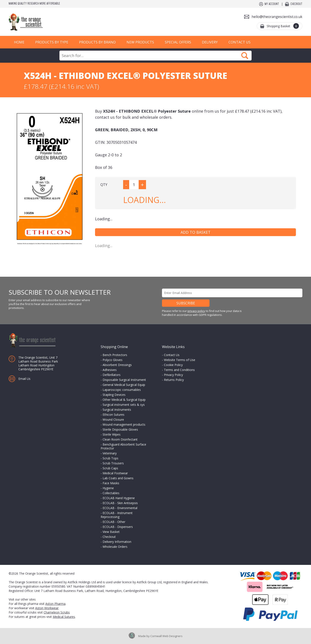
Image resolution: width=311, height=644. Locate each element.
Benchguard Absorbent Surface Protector (123, 446)
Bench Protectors (115, 355)
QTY (104, 185)
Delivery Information (117, 542)
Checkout (296, 4)
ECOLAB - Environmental (120, 508)
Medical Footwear (115, 473)
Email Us (24, 379)
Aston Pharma (55, 604)
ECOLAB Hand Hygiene (119, 498)
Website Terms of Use (180, 360)
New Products (140, 42)
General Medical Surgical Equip (124, 385)
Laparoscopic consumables (122, 390)
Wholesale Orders (115, 547)
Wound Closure (113, 419)
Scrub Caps (110, 468)
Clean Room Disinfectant (120, 439)
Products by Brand (97, 42)
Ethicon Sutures (113, 415)
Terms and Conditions (179, 370)
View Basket (111, 532)
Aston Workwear (47, 608)
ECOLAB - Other (114, 522)
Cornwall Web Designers (166, 636)
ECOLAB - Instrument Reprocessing (117, 515)
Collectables (111, 493)
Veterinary (110, 453)
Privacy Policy (173, 375)
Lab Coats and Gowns (118, 478)
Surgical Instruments (117, 410)
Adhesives (110, 370)
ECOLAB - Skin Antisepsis (120, 503)
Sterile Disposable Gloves (120, 429)
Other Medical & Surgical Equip (124, 400)
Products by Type (52, 42)
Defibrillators (112, 375)
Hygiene (108, 488)
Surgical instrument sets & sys (124, 405)
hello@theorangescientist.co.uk (277, 17)
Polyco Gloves (113, 360)
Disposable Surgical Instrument (124, 380)
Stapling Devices (114, 395)
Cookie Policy (173, 365)
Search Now (245, 56)
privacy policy (196, 311)
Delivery (210, 42)
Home (19, 42)
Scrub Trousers (113, 463)
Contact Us (240, 42)
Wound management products (124, 424)
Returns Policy (174, 380)
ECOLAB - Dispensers (118, 527)
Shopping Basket (283, 26)
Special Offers (178, 42)
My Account (272, 4)
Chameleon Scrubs (57, 612)
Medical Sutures (64, 617)
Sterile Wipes (112, 434)
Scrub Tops (110, 458)
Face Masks (111, 483)
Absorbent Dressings (117, 365)
